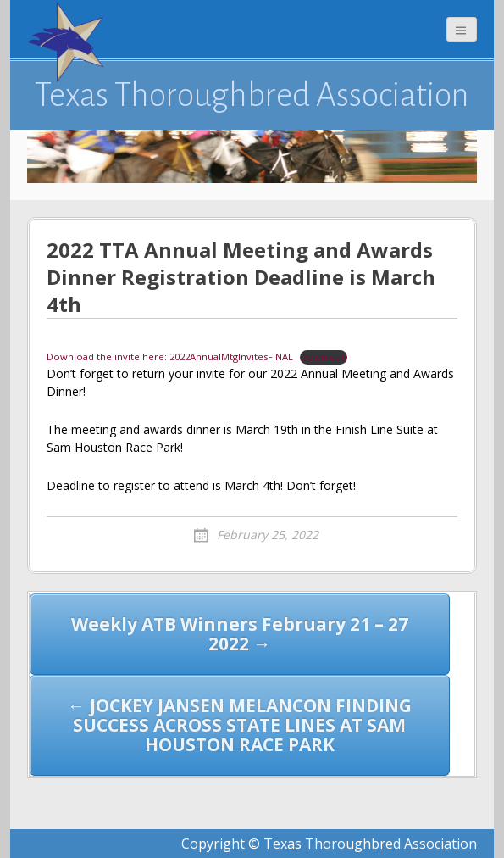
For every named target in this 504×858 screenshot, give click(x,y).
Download (324, 357)
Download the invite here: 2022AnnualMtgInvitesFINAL (170, 357)
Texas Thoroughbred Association (252, 95)
